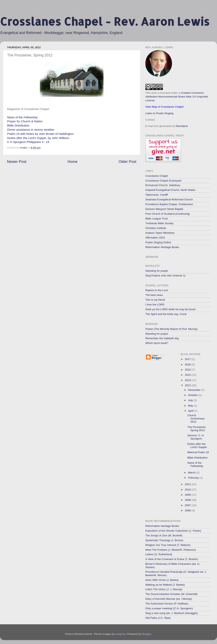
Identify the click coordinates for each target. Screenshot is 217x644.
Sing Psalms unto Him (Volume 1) (165, 276)
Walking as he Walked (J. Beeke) (165, 585)
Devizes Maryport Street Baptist (164, 209)
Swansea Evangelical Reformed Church (169, 199)
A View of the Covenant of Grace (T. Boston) (172, 559)
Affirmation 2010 (155, 238)
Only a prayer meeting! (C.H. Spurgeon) (169, 608)
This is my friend (155, 300)
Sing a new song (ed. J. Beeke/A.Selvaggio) (172, 613)
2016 (188, 364)
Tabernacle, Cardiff (157, 195)
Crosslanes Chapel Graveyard (163, 181)
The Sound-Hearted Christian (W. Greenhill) (171, 594)
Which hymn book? (157, 343)
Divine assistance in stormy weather (31, 130)
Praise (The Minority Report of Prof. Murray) (172, 329)
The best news (154, 295)
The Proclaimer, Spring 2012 (197, 429)
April (191, 411)
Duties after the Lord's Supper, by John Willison (38, 138)
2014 (188, 375)
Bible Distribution (18, 126)
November (195, 390)
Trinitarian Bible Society (159, 223)
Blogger (147, 634)
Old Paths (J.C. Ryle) (158, 618)
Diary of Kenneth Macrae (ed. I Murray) (169, 599)
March (192, 473)
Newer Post (17, 162)
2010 (188, 490)
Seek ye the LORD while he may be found (170, 309)
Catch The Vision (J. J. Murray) (164, 589)
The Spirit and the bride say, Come (166, 314)
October (193, 395)
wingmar (120, 634)
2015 (188, 370)
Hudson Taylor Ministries (160, 233)
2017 (188, 359)
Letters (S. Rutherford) (159, 554)
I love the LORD (155, 305)
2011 (188, 484)
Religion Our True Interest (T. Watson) (168, 545)
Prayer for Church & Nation (25, 121)
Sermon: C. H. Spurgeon (196, 437)
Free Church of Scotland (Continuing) (168, 214)
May (191, 406)
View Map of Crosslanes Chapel (164, 107)
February (194, 478)
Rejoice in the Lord (157, 290)
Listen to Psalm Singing (159, 113)
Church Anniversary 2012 (196, 419)
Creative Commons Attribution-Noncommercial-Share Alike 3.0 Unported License (177, 97)
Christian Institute (156, 228)
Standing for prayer (157, 271)
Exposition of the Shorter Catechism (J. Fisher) (173, 531)
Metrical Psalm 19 (198, 452)
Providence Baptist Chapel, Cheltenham (169, 204)
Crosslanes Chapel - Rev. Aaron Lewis (105, 21)
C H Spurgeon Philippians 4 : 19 (28, 142)
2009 (188, 495)
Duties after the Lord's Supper (197, 446)
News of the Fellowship (22, 117)
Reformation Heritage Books (162, 247)
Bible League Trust (157, 219)
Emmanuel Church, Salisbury (163, 185)
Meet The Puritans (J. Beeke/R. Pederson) (171, 550)
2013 (188, 380)
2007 (188, 505)
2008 (188, 500)
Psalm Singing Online (158, 242)
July (191, 400)
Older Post (128, 162)
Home (72, 162)
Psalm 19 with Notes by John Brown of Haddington (40, 134)
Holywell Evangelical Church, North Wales (170, 190)
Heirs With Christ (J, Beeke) (162, 580)
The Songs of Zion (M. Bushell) (164, 535)
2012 (188, 385)
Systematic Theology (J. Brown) (164, 540)
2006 (188, 510)
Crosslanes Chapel (157, 176)
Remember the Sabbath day (162, 338)
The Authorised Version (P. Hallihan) (167, 604)
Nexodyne (182, 126)
